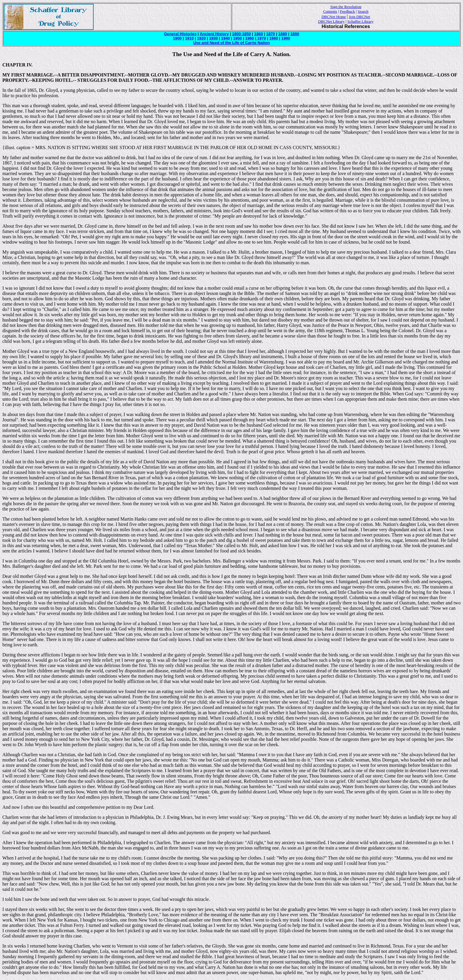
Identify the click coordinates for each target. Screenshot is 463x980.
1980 (274, 38)
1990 (286, 38)
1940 (226, 38)
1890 (295, 34)
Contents (330, 11)
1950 (238, 38)
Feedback (347, 11)
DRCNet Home (334, 17)
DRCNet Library (331, 21)
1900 (177, 38)
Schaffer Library (361, 21)
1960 (250, 38)
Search (363, 11)
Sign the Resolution (346, 7)
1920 (201, 38)
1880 (283, 34)
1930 (213, 38)
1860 (259, 34)
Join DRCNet (359, 17)
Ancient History (214, 34)
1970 (261, 38)
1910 (189, 38)
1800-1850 (242, 34)
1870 (271, 34)
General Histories (180, 34)
